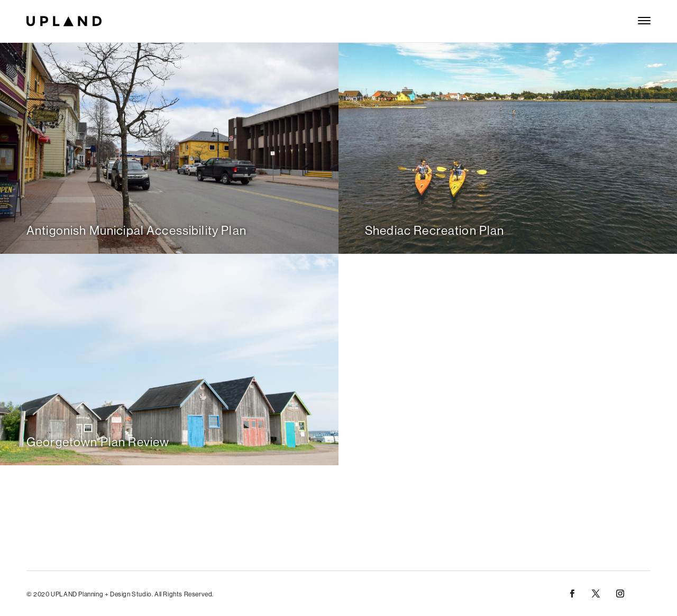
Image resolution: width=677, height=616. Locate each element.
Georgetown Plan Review (98, 442)
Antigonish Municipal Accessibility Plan (136, 230)
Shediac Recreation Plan (434, 230)
